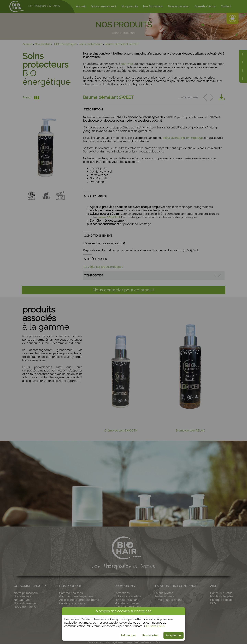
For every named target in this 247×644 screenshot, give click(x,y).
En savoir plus (155, 626)
